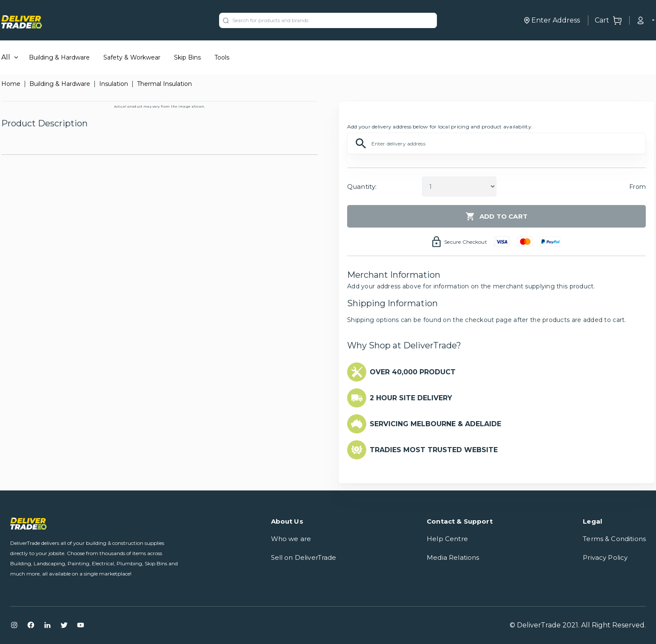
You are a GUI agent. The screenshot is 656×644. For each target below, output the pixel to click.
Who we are (291, 539)
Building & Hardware (59, 57)
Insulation (114, 84)
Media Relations (453, 557)
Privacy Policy (605, 557)
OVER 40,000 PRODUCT (413, 372)
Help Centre (447, 539)
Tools (222, 57)
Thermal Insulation (164, 84)
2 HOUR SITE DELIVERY (411, 398)
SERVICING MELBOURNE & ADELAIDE (435, 424)
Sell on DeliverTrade (304, 557)
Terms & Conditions (614, 539)
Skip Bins (187, 57)
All (6, 57)
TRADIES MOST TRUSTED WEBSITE (434, 450)
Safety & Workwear (132, 57)
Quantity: (362, 187)
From (637, 187)
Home (11, 84)
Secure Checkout (466, 242)
